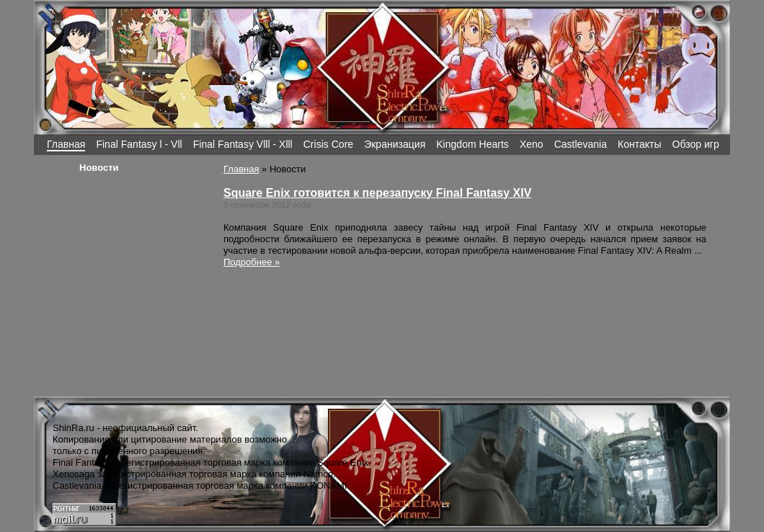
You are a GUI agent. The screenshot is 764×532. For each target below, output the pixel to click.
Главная (66, 144)
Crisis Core (328, 144)
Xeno (532, 144)
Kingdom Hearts (472, 144)
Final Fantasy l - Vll (139, 144)
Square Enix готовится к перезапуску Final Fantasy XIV (377, 193)
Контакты (640, 144)
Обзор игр (696, 144)
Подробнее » (252, 262)
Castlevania (581, 144)
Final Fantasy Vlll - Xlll (243, 144)
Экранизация (395, 144)
